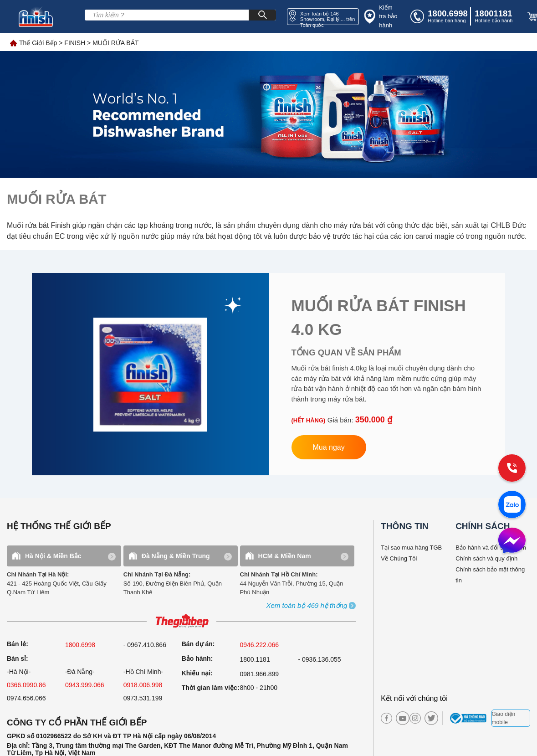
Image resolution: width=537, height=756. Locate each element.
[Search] (262, 15)
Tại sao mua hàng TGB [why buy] (411, 548)
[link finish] (150, 374)
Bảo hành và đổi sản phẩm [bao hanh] (491, 548)
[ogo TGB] (182, 621)
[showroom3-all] (307, 606)
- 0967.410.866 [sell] (145, 645)
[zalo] (512, 505)
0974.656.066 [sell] (26, 698)
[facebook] (386, 718)
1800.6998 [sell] (80, 645)
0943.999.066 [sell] (85, 685)
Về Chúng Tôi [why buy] (399, 558)
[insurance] (382, 17)
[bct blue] (469, 718)
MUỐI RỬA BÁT (115, 43)
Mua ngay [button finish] (329, 447)
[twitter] (428, 718)
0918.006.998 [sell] (143, 685)
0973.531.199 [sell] (143, 698)
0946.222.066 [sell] (260, 645)
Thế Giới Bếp (38, 43)
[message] (512, 541)
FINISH (75, 43)
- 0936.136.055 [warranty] (319, 659)
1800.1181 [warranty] (255, 659)
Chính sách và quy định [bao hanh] (486, 558)
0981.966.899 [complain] (260, 674)
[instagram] (415, 718)
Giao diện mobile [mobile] (504, 718)
